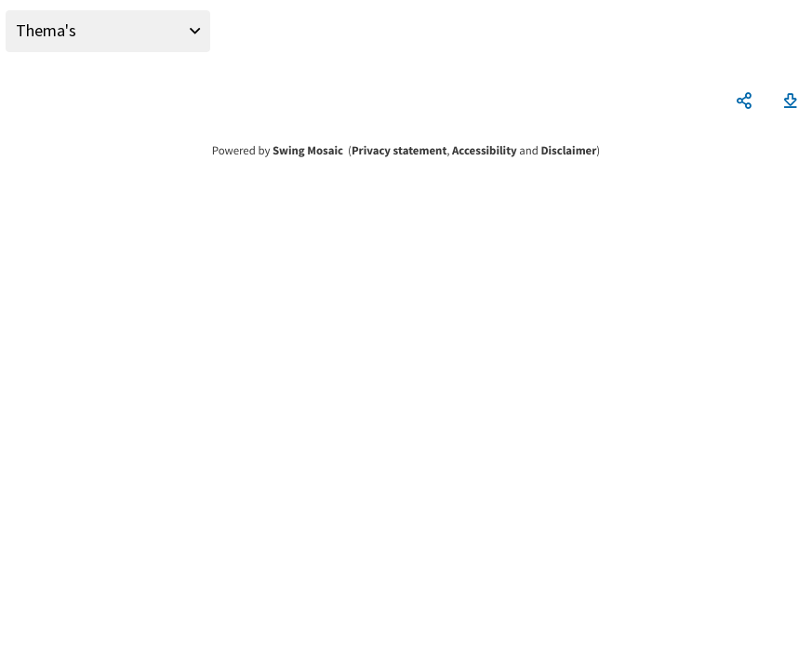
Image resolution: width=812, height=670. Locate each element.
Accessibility (485, 151)
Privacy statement (399, 151)
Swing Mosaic (308, 151)
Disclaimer (568, 151)
